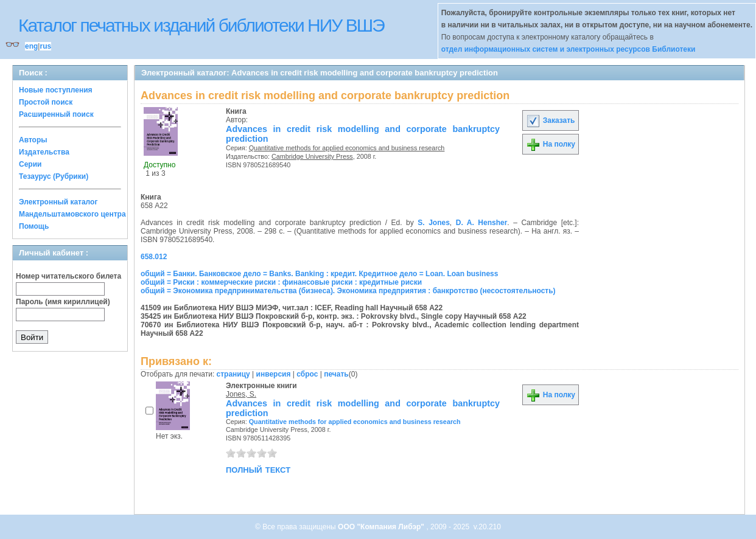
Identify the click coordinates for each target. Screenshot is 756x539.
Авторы (33, 140)
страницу (233, 374)
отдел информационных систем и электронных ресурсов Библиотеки (569, 49)
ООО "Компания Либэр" (382, 527)
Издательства (44, 152)
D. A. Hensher (482, 223)
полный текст (258, 469)
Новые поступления (56, 90)
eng (31, 46)
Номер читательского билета (68, 276)
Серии (30, 164)
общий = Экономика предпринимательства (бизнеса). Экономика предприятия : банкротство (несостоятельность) (348, 291)
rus (45, 46)
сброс (307, 374)
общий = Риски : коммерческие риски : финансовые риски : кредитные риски (281, 282)
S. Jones (434, 223)
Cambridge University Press (312, 156)
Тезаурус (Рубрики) (54, 176)
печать (336, 374)
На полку (551, 144)
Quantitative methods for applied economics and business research (347, 148)
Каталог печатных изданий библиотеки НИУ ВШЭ (201, 25)
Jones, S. (241, 394)
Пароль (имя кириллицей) (63, 302)
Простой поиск (46, 102)
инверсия (274, 374)
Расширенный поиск (56, 114)
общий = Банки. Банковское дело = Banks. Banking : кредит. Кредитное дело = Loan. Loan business (319, 274)
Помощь (34, 226)
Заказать (550, 120)
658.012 (154, 257)
